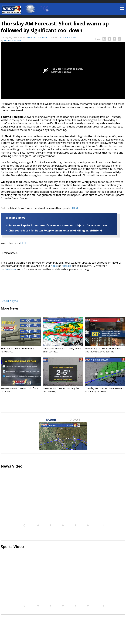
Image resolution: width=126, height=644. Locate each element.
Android (66, 266)
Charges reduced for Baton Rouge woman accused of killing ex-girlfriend (55, 231)
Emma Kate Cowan (13, 40)
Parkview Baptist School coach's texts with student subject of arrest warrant (58, 225)
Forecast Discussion (38, 38)
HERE (75, 208)
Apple (54, 266)
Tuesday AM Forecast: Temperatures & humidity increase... (104, 390)
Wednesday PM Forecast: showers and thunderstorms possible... (103, 350)
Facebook (10, 269)
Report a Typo (9, 301)
